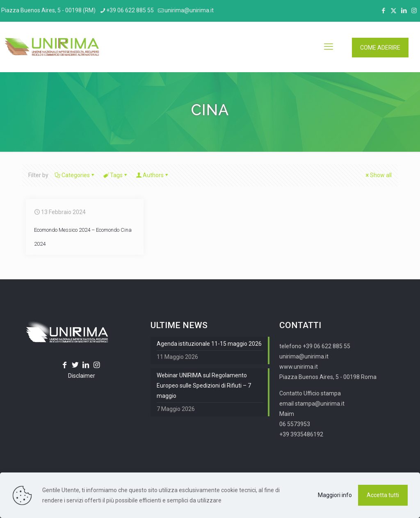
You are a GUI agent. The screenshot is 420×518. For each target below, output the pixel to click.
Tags (116, 175)
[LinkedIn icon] (404, 11)
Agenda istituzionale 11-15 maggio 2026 (209, 344)
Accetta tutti (383, 495)
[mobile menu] (329, 47)
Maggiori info (335, 495)
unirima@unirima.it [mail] (189, 10)
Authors (153, 175)
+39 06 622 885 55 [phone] (130, 10)
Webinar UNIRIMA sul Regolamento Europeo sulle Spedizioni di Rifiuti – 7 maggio (204, 386)
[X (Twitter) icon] (394, 11)
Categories (75, 175)
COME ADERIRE (380, 48)
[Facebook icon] (383, 11)
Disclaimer (82, 376)
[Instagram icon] (414, 11)
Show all (378, 175)
